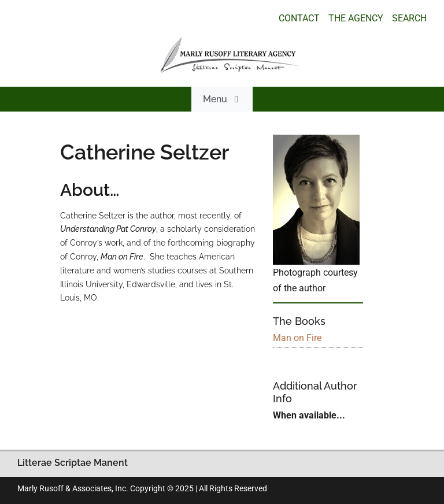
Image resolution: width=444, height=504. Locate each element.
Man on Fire (297, 338)
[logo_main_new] (230, 41)
